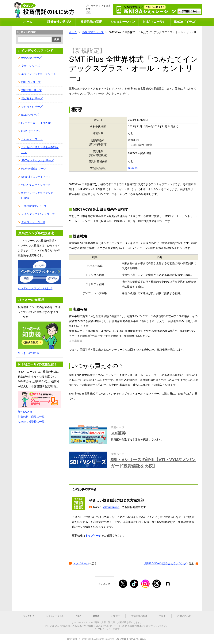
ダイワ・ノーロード (33, 222)
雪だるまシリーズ (32, 98)
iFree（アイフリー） (34, 131)
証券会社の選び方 (59, 22)
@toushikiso (111, 507)
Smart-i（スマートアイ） (36, 177)
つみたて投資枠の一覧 (31, 422)
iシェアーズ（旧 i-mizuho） (38, 123)
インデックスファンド (37, 51)
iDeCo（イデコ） (186, 22)
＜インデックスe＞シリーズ (38, 214)
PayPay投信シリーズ (34, 169)
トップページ (93, 536)
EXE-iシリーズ (30, 115)
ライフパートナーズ (105, 629)
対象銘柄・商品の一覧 (31, 417)
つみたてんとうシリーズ (36, 185)
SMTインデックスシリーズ (37, 160)
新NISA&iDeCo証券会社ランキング (165, 563)
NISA (78, 616)
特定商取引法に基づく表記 (131, 639)
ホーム (28, 22)
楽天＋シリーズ (31, 66)
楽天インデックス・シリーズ (39, 74)
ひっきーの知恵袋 (29, 353)
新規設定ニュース (93, 32)
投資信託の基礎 (91, 22)
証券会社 (115, 616)
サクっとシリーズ (32, 107)
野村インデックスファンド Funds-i (37, 195)
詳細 (88, 12)
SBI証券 (133, 168)
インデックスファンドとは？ (35, 288)
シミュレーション (123, 22)
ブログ (162, 616)
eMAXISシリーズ (31, 58)
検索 (56, 39)
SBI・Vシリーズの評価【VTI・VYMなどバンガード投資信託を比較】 (153, 463)
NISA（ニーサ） (155, 22)
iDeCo (96, 616)
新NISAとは (25, 412)
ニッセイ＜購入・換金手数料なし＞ (40, 150)
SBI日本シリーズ (31, 90)
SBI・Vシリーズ (31, 82)
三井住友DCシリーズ (34, 206)
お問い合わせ (184, 616)
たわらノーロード (32, 139)
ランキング (29, 616)
